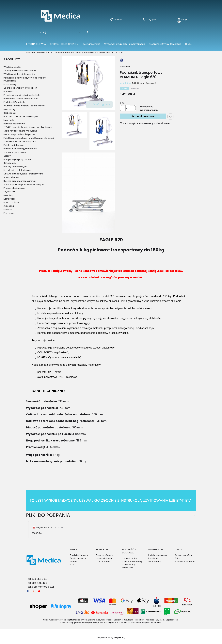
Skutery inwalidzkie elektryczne (20, 71)
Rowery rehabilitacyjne (15, 167)
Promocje (9, 213)
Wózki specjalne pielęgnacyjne (20, 74)
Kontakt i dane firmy (184, 555)
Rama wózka (10, 91)
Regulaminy (154, 558)
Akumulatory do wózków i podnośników (24, 106)
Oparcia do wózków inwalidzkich (20, 88)
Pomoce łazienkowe (14, 124)
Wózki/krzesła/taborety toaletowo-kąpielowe (28, 127)
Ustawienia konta (104, 558)
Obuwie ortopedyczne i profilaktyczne (24, 174)
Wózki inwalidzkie (12, 67)
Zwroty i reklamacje (79, 555)
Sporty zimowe (11, 177)
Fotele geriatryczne (14, 145)
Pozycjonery (10, 84)
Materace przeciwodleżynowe (19, 134)
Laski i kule (9, 120)
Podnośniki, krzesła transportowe (67, 52)
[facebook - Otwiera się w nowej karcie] (28, 591)
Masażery (8, 195)
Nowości (8, 210)
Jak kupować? (155, 561)
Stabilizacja (10, 113)
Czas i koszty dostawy (132, 561)
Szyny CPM (9, 192)
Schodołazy (10, 163)
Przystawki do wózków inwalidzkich (22, 95)
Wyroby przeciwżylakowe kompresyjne (24, 184)
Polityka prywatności (158, 555)
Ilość (122, 103)
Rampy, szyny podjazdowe (17, 159)
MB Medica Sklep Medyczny (38, 52)
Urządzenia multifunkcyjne (17, 170)
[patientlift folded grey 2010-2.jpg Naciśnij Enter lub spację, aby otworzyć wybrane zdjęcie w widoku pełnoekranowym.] (88, 193)
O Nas (177, 558)
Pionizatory (9, 109)
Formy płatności (129, 558)
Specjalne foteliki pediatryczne (20, 142)
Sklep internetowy (110, 638)
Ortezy (7, 156)
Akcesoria (9, 206)
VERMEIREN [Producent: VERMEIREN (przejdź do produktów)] (125, 66)
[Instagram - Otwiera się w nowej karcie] (34, 591)
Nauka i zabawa (12, 202)
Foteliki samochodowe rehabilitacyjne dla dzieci (29, 138)
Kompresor (9, 199)
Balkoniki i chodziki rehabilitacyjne (21, 116)
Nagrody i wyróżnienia (185, 561)
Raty (72, 564)
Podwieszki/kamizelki (14, 102)
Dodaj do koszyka (143, 116)
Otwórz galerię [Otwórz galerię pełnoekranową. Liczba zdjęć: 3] (99, 104)
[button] (86, 32)
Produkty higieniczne (14, 188)
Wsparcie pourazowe (15, 152)
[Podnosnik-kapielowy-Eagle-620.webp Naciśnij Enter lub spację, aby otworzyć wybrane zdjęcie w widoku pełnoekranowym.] (88, 83)
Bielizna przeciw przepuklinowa (20, 181)
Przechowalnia (103, 561)
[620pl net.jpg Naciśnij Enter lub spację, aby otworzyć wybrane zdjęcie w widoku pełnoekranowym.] (102, 131)
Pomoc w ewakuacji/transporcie (20, 149)
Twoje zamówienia (105, 555)
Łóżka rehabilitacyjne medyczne (20, 131)
